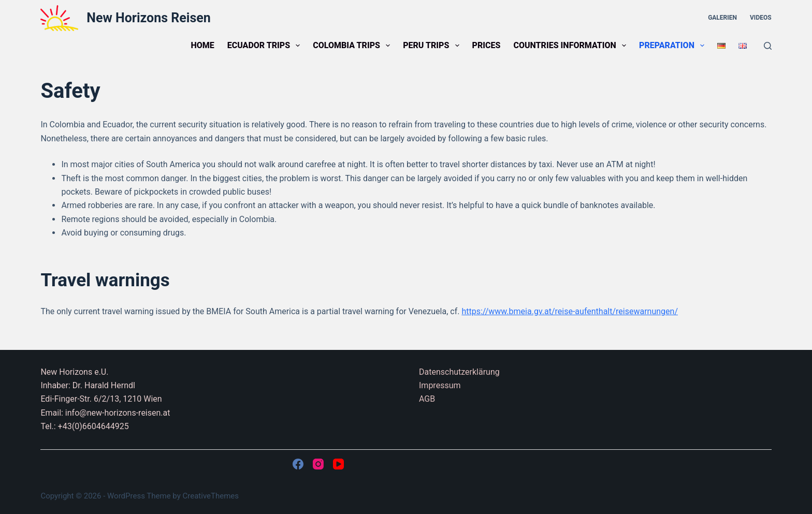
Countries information (572, 46)
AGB (427, 399)
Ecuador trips (266, 46)
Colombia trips (353, 46)
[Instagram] (318, 464)
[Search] (768, 46)
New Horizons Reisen (148, 18)
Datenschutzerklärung (459, 372)
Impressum (440, 385)
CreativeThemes (211, 496)
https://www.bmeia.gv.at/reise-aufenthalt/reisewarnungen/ (570, 311)
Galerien (722, 18)
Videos (761, 18)
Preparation (674, 46)
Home (202, 45)
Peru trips (433, 46)
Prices (487, 45)
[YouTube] (338, 464)
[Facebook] (298, 464)
